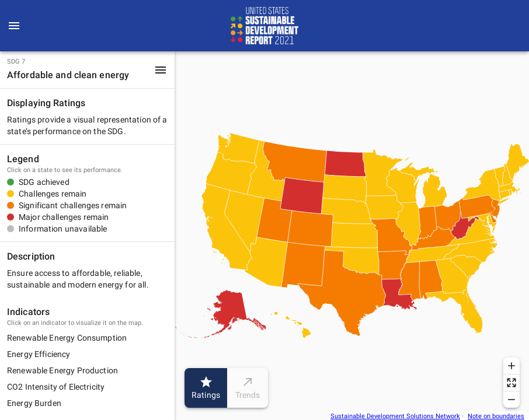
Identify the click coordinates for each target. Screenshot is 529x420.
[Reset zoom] (511, 383)
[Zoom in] (511, 366)
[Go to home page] (264, 26)
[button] (87, 70)
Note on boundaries (496, 416)
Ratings (206, 388)
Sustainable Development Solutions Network (395, 416)
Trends (248, 388)
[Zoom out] (511, 400)
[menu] (14, 26)
